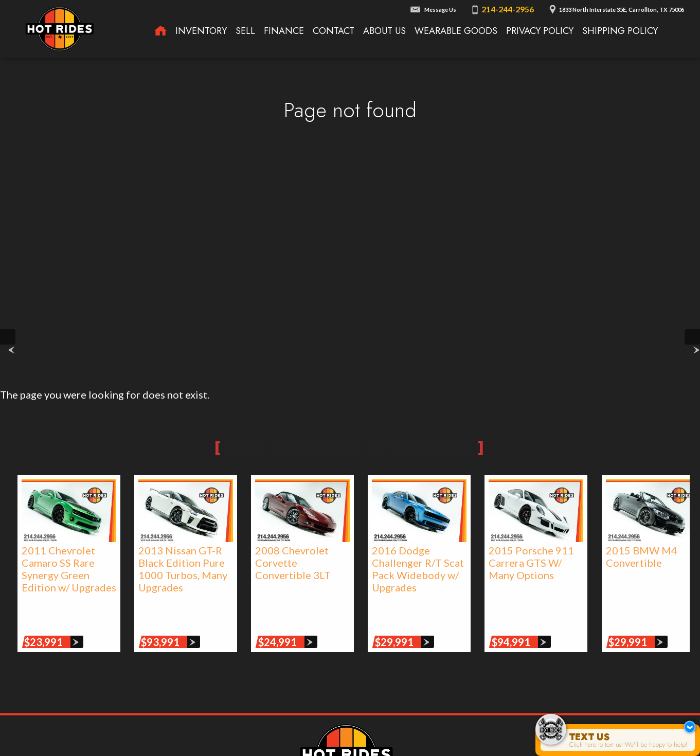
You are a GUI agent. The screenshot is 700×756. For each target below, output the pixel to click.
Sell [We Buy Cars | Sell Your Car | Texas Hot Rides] (245, 31)
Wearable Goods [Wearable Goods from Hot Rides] (456, 31)
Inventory (201, 31)
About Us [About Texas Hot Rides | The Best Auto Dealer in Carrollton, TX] (384, 31)
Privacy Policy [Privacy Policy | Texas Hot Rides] (540, 31)
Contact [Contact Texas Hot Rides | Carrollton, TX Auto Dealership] (334, 31)
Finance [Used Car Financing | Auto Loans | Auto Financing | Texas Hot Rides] (284, 31)
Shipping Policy (620, 31)
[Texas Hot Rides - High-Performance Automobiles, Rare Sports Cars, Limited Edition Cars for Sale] (160, 31)
